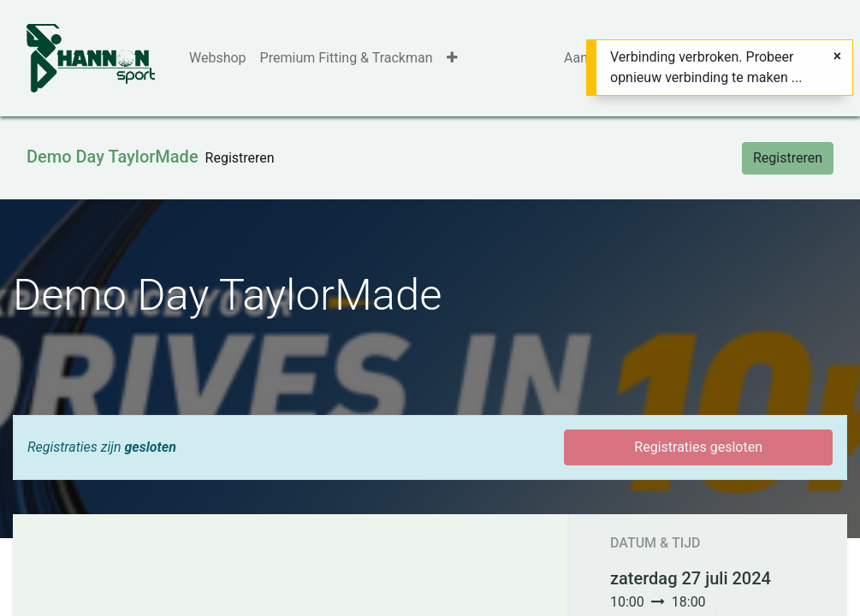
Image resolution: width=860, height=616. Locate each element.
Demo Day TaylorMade (113, 157)
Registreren (788, 158)
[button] (452, 58)
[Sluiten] (837, 56)
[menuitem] (218, 58)
